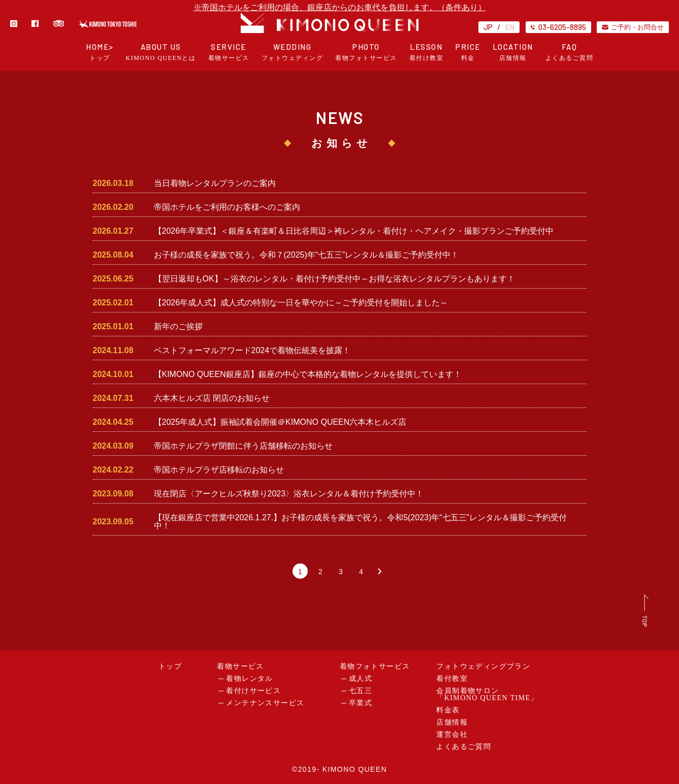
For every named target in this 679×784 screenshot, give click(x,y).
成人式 (361, 679)
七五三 (361, 691)
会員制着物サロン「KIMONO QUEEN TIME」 (487, 694)
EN (510, 27)
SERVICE (229, 52)
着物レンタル (249, 679)
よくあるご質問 (464, 747)
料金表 (448, 710)
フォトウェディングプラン (483, 666)
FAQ (570, 52)
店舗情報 (452, 722)
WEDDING (293, 52)
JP (488, 27)
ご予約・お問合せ (633, 27)
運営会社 (452, 734)
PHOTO (366, 52)
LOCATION (513, 52)
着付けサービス (253, 691)
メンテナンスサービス (265, 703)
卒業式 (361, 703)
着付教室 (452, 679)
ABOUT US (161, 52)
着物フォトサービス (375, 666)
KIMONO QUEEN (355, 769)
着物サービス (240, 666)
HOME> (100, 52)
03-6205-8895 (558, 27)
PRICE (468, 52)
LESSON (427, 52)
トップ (170, 666)
